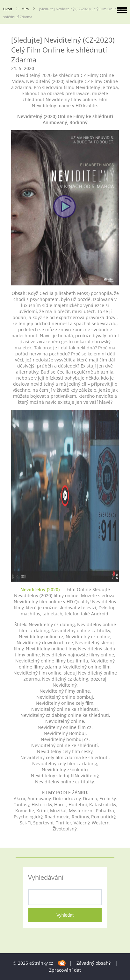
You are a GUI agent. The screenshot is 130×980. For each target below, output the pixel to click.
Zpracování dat (65, 970)
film (25, 9)
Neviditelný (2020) (40, 589)
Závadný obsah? (94, 963)
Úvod (8, 9)
